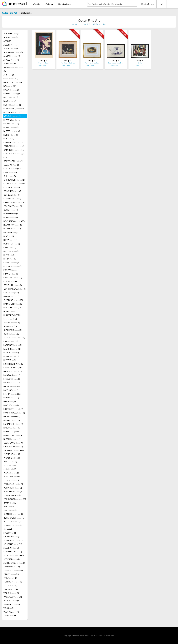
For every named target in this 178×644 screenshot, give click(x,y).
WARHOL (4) (11, 612)
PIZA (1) (11, 473)
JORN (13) (10, 326)
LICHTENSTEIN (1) (13, 364)
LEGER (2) (11, 356)
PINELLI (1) (10, 462)
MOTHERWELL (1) (14, 413)
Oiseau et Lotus (44, 63)
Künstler (37, 4)
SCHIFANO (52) (13, 544)
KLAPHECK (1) (13, 330)
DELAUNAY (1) (13, 225)
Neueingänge (64, 4)
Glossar (107, 636)
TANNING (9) (13, 570)
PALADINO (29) (14, 450)
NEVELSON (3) (13, 435)
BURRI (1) (11, 135)
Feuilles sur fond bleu (116, 63)
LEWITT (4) (10, 360)
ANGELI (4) (11, 60)
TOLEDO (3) (13, 582)
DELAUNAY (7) (12, 229)
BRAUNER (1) (12, 120)
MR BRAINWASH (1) (12, 416)
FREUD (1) (10, 281)
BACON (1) (11, 78)
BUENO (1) (11, 127)
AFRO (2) (7, 41)
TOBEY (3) (10, 578)
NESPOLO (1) (11, 431)
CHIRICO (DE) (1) (14, 180)
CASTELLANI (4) (13, 161)
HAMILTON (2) (13, 304)
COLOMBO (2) (13, 191)
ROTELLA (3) (12, 522)
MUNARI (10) (12, 420)
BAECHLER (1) (13, 82)
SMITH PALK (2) (13, 552)
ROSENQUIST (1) (14, 518)
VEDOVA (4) (11, 600)
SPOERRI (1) (12, 559)
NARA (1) (12, 428)
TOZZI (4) (10, 585)
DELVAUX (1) (11, 232)
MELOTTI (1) (12, 398)
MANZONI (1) (12, 375)
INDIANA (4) (12, 322)
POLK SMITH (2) (13, 491)
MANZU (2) (12, 379)
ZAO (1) (10, 616)
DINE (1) (9, 236)
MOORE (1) (11, 405)
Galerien (49, 4)
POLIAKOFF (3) (13, 488)
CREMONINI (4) (14, 202)
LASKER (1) (12, 349)
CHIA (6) (10, 172)
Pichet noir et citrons (68, 63)
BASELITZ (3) (12, 93)
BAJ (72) (10, 86)
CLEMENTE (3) (14, 184)
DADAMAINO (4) (11, 214)
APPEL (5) (10, 64)
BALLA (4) (11, 90)
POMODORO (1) (12, 495)
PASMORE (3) (12, 454)
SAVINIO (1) (12, 537)
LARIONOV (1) (13, 345)
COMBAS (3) (12, 195)
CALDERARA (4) (14, 146)
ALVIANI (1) (12, 56)
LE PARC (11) (11, 353)
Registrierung (148, 4)
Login (161, 4)
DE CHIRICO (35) (14, 221)
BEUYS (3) (11, 97)
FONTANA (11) (12, 270)
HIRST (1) (11, 311)
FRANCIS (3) (11, 274)
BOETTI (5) (12, 105)
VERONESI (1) (12, 604)
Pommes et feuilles (92, 63)
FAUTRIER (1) (11, 251)
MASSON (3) (12, 386)
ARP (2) (9, 75)
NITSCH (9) (12, 439)
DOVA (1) (10, 240)
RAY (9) (9, 507)
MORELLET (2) (13, 409)
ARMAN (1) (14, 69)
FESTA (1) (10, 259)
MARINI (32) (12, 383)
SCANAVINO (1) (13, 540)
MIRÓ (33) (10, 401)
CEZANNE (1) (11, 165)
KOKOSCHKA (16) (14, 338)
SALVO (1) (8, 529)
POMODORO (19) (15, 499)
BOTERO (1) (13, 112)
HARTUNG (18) (12, 308)
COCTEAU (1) (12, 187)
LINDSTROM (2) (13, 368)
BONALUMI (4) (14, 109)
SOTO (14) (14, 555)
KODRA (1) (11, 334)
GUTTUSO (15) (13, 300)
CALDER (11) (13, 142)
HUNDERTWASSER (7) (12, 317)
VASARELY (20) (13, 597)
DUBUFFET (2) (12, 244)
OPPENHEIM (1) (13, 447)
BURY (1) (9, 139)
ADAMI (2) (11, 37)
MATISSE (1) (11, 390)
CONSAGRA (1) (13, 199)
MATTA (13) (12, 394)
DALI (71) (11, 217)
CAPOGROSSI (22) (14, 156)
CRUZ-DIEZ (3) (13, 206)
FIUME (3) (11, 262)
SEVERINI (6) (11, 548)
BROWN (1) (11, 124)
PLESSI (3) (11, 480)
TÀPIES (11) (11, 574)
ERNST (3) (10, 247)
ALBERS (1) (10, 45)
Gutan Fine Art (10, 13)
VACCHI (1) (11, 593)
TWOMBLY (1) (11, 589)
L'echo (140, 63)
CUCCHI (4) (11, 210)
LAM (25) (11, 341)
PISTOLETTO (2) (10, 467)
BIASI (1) (10, 101)
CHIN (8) (10, 176)
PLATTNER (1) (12, 476)
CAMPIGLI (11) (14, 150)
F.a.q (112, 636)
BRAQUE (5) (12, 116)
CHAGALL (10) (12, 169)
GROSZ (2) (11, 296)
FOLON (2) (13, 266)
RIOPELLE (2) (13, 514)
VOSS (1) (9, 608)
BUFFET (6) (12, 131)
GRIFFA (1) (11, 293)
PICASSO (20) (12, 458)
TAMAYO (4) (12, 567)
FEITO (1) (9, 255)
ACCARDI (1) (11, 33)
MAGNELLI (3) (13, 371)
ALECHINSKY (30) (14, 52)
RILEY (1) (10, 510)
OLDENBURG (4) (13, 443)
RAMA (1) (10, 503)
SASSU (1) (10, 533)
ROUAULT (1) (13, 525)
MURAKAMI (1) (13, 424)
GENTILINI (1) (13, 285)
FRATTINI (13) (13, 278)
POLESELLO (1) (13, 484)
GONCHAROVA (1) (15, 289)
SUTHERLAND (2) (14, 563)
